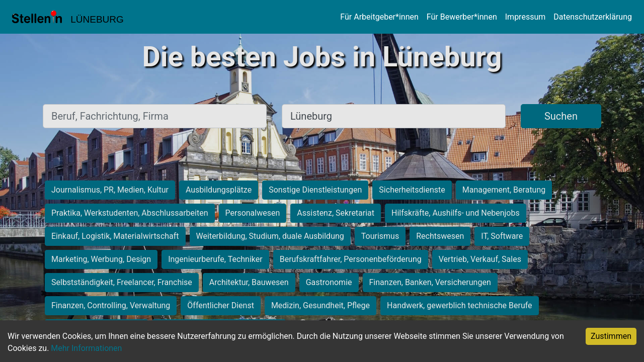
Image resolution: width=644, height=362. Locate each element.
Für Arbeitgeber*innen (379, 17)
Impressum (526, 17)
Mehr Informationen (86, 348)
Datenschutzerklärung (593, 17)
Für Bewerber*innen (462, 17)
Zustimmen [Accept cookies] (611, 336)
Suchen (561, 116)
